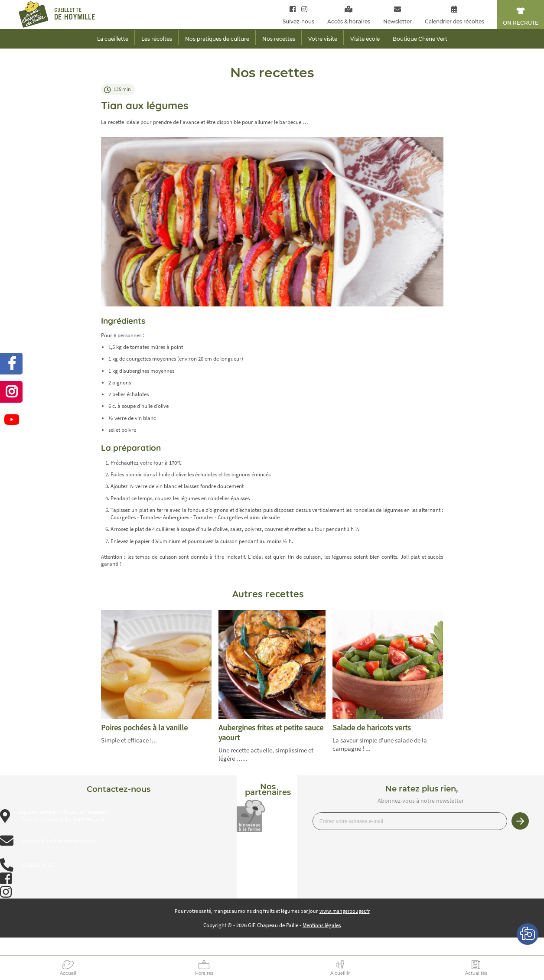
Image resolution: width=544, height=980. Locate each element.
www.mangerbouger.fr (345, 911)
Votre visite (323, 39)
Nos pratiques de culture (217, 39)
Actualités (476, 973)
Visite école (365, 39)
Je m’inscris (520, 821)
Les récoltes (157, 39)
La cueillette (113, 39)
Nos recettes (279, 39)
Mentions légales (322, 925)
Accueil (68, 973)
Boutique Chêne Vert (420, 39)
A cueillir (340, 973)
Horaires (204, 973)
